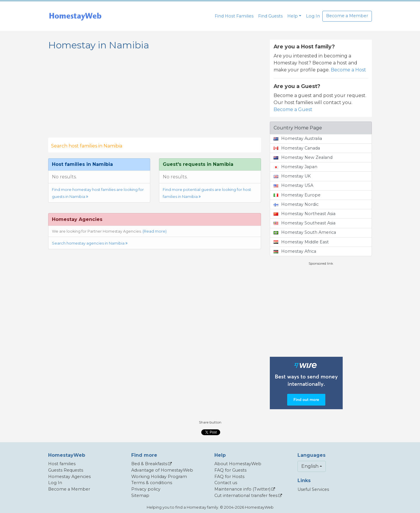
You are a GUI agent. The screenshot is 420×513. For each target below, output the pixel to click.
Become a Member (347, 16)
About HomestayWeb (238, 464)
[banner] (75, 16)
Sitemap (140, 496)
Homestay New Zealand (303, 157)
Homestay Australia (298, 138)
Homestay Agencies (69, 477)
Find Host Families (234, 16)
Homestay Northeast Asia (304, 214)
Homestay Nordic (296, 204)
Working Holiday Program (159, 477)
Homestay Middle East (301, 242)
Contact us (226, 483)
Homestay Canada (297, 148)
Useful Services (313, 489)
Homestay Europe (297, 195)
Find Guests (270, 16)
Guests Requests (66, 470)
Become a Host (348, 70)
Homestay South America (305, 232)
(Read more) (155, 231)
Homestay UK (292, 176)
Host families (62, 464)
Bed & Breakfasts (149, 464)
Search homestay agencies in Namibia (90, 243)
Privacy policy (146, 489)
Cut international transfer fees (246, 496)
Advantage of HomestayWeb (162, 470)
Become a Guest (293, 109)
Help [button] (293, 16)
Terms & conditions (152, 483)
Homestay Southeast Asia (304, 223)
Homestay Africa (295, 251)
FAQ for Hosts (229, 477)
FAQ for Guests (230, 470)
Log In (313, 16)
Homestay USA (293, 185)
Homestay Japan (295, 167)
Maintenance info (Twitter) (242, 489)
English (310, 466)
